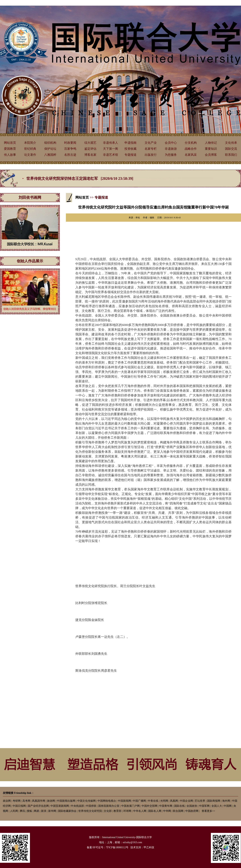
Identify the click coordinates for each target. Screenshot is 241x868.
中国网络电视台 (107, 801)
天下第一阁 (111, 149)
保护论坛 (50, 149)
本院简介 (30, 143)
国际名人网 (155, 811)
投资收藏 (130, 149)
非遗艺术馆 (111, 155)
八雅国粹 (50, 155)
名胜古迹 (70, 155)
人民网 (14, 811)
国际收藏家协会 (67, 811)
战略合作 (191, 149)
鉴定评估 (90, 149)
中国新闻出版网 (66, 801)
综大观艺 (90, 143)
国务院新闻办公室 (109, 806)
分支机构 (191, 143)
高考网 (26, 801)
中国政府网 (192, 811)
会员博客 (211, 155)
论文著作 (30, 155)
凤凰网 (174, 801)
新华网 (52, 811)
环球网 (127, 811)
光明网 (164, 801)
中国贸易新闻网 (60, 806)
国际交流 (231, 149)
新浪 (44, 811)
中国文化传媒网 (86, 801)
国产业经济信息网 (38, 806)
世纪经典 (30, 149)
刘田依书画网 (30, 197)
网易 (37, 811)
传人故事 (10, 155)
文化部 (108, 811)
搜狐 (29, 811)
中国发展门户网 (130, 806)
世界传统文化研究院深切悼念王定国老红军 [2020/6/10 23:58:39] (80, 178)
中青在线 (153, 801)
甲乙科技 (149, 847)
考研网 (17, 801)
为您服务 (171, 155)
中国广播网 (139, 801)
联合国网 (178, 811)
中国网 (228, 806)
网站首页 (10, 143)
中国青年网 (166, 806)
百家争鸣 (70, 149)
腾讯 (22, 811)
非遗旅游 (171, 149)
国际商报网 (214, 801)
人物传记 (211, 143)
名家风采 (191, 155)
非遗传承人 (111, 143)
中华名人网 (140, 811)
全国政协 (192, 806)
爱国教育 (10, 149)
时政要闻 (70, 143)
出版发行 (151, 155)
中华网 (167, 811)
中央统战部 (77, 806)
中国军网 (204, 806)
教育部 (117, 811)
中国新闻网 (124, 801)
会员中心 (171, 143)
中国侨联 (91, 806)
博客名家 (90, 155)
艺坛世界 (200, 801)
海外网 (226, 801)
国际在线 (179, 806)
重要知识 (211, 149)
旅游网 (51, 801)
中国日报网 (19, 806)
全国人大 (217, 806)
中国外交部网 (149, 806)
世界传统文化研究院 (90, 811)
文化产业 (151, 143)
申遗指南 (130, 143)
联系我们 (231, 155)
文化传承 (231, 143)
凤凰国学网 (39, 801)
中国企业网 (186, 801)
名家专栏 (151, 149)
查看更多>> (208, 811)
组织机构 (50, 143)
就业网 (7, 801)
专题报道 (130, 155)
